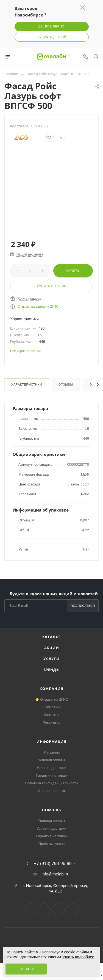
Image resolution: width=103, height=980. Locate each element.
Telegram (45, 909)
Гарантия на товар (51, 775)
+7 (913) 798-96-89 (53, 864)
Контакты (51, 715)
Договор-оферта (51, 791)
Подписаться (83, 606)
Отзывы (66, 384)
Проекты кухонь (52, 844)
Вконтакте (31, 909)
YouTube (59, 909)
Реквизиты (52, 722)
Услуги (51, 659)
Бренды (52, 670)
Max (73, 909)
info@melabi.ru (55, 874)
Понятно (26, 969)
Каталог (52, 637)
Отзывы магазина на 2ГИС (38, 307)
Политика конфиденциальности (52, 783)
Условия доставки (52, 768)
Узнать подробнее (78, 957)
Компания (51, 689)
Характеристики (27, 384)
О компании (52, 707)
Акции (52, 648)
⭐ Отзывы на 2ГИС (52, 699)
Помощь (51, 810)
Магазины (52, 752)
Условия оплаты (52, 760)
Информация (51, 742)
